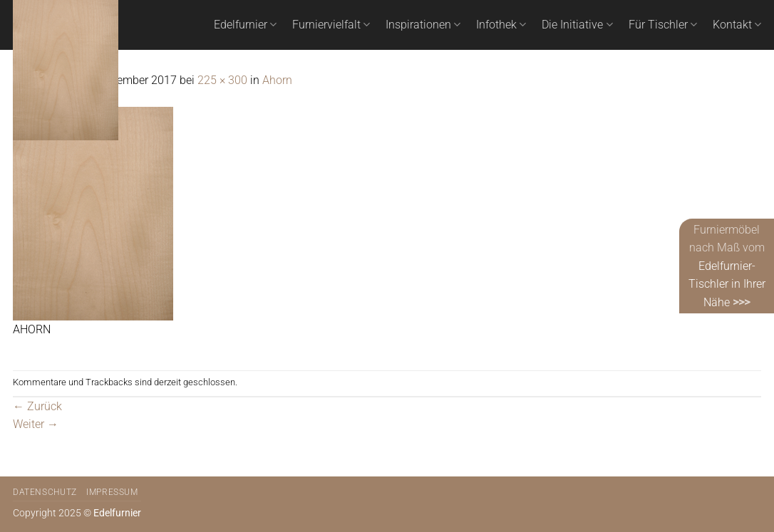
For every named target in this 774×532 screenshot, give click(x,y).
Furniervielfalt (331, 25)
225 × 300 (222, 80)
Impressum (112, 492)
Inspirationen (423, 25)
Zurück (37, 406)
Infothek (501, 25)
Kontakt (737, 25)
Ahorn (277, 80)
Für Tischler (663, 25)
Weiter (36, 424)
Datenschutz (45, 492)
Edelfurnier (245, 25)
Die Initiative (577, 25)
